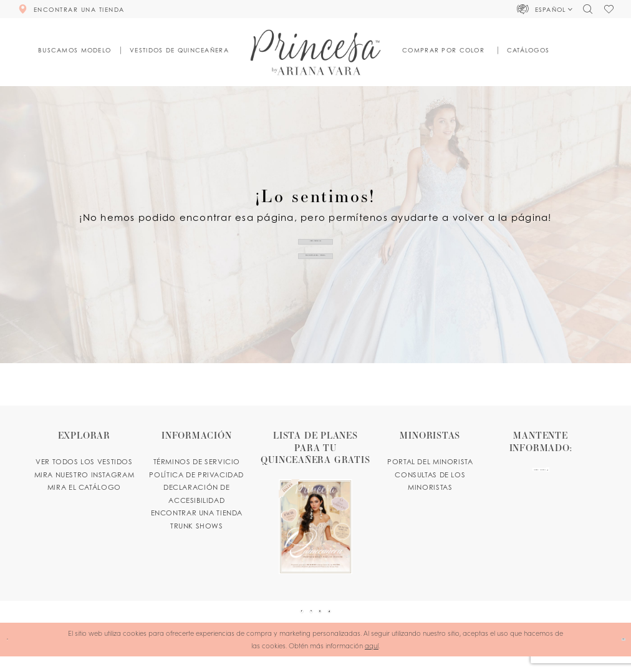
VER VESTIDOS (316, 234)
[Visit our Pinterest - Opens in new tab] (303, 619)
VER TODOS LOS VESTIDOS (84, 462)
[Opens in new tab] (316, 501)
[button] (545, 9)
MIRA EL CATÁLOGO (84, 487)
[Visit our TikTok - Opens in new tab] (353, 619)
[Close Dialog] (13, 655)
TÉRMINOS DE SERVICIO (197, 462)
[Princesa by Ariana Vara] (316, 52)
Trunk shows (197, 526)
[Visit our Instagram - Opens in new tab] (328, 619)
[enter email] (541, 478)
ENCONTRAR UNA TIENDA (315, 262)
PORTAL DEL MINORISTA (430, 462)
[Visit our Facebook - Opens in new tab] (278, 619)
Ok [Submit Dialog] (615, 655)
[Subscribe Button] (576, 478)
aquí (372, 661)
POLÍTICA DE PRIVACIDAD (196, 475)
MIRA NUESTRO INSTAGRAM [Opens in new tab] (84, 475)
